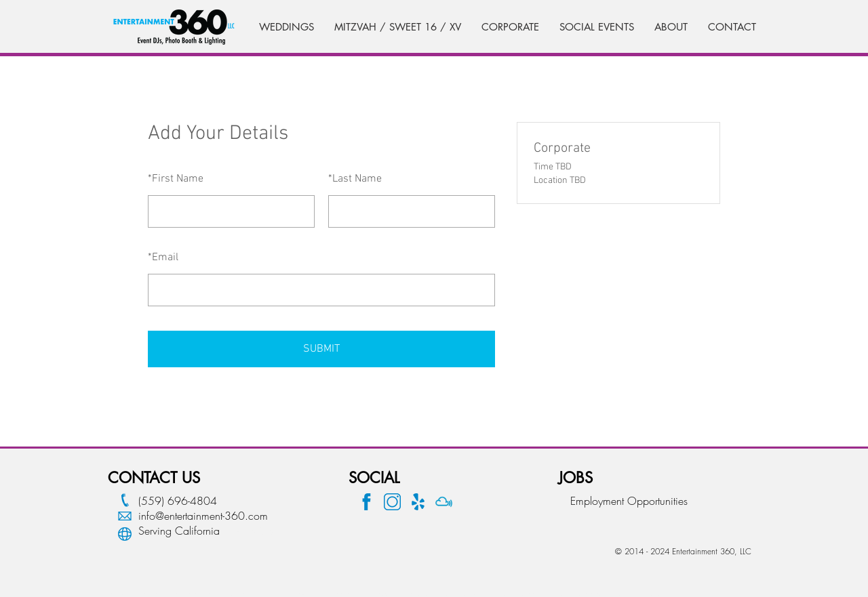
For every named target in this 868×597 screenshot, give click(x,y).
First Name (176, 179)
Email (163, 258)
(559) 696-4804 (178, 501)
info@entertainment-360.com (203, 516)
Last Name (355, 179)
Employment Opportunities (629, 501)
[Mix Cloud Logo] (444, 502)
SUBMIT (321, 349)
